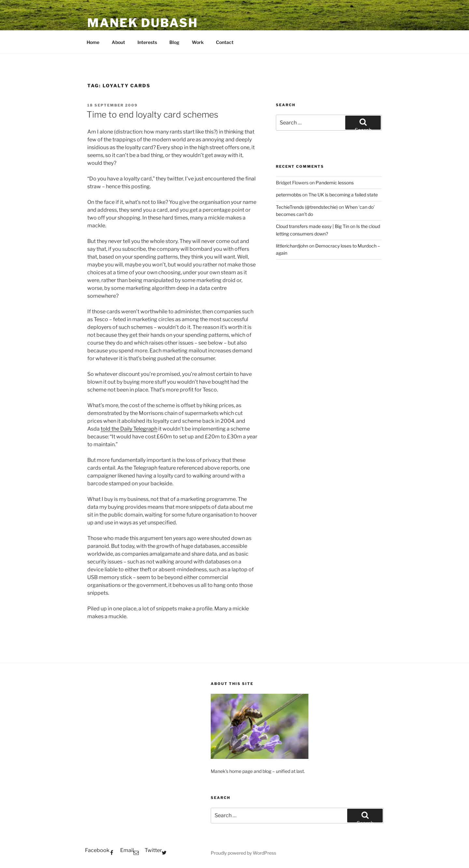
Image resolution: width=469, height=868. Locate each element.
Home (93, 42)
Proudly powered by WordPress (243, 853)
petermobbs (289, 195)
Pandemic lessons (335, 183)
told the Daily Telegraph (129, 429)
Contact (225, 42)
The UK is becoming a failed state (343, 195)
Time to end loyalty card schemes (152, 114)
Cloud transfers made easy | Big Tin (313, 226)
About (118, 42)
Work (198, 42)
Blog (174, 42)
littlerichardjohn (292, 246)
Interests (147, 42)
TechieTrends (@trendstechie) (307, 207)
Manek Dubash (143, 23)
